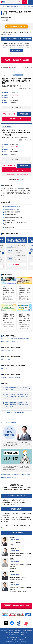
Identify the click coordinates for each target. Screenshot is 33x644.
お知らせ (22, 635)
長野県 (15, 339)
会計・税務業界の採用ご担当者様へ (24, 631)
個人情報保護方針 (13, 635)
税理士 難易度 (26, 475)
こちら (13, 35)
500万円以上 (11, 377)
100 (31, 67)
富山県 (7, 339)
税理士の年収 (17, 475)
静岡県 (24, 339)
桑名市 (19, 188)
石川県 (11, 339)
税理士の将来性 (7, 475)
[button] (3, 253)
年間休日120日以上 (6, 368)
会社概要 (11, 631)
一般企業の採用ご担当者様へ (12, 633)
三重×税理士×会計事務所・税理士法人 (13, 207)
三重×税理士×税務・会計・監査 (12, 209)
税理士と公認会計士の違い (9, 477)
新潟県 (3, 339)
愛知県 (28, 339)
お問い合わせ (24, 633)
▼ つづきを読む (17, 50)
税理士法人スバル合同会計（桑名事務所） (16, 137)
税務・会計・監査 (6, 359)
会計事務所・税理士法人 (7, 350)
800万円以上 (18, 377)
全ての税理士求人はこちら (10, 341)
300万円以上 (4, 377)
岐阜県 (19, 339)
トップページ (4, 631)
